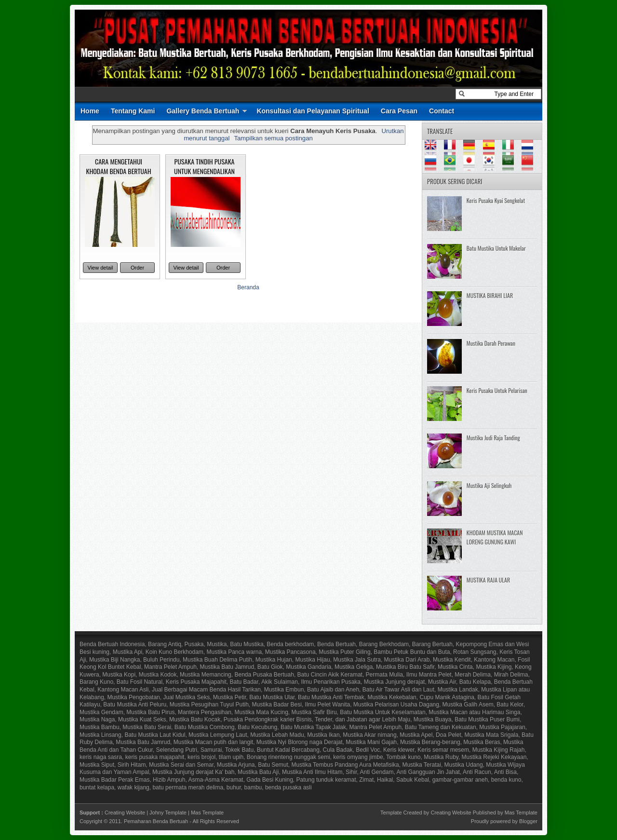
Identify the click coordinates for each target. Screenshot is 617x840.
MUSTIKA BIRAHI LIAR (490, 295)
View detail (101, 268)
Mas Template (207, 813)
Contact (442, 111)
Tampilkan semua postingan (273, 138)
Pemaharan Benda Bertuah (156, 821)
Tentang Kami (133, 111)
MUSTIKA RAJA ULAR (488, 580)
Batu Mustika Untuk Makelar (496, 248)
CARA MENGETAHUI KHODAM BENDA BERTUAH (119, 166)
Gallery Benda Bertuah (203, 111)
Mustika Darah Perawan (491, 343)
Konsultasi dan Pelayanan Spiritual (313, 111)
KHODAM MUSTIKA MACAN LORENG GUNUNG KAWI (495, 537)
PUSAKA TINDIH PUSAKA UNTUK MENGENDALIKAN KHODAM (204, 171)
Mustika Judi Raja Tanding (493, 438)
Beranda (248, 287)
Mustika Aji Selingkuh (489, 485)
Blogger (528, 821)
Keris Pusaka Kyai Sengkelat (496, 200)
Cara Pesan (399, 111)
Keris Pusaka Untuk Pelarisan (497, 390)
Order (137, 268)
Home (90, 111)
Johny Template (168, 813)
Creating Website (125, 813)
